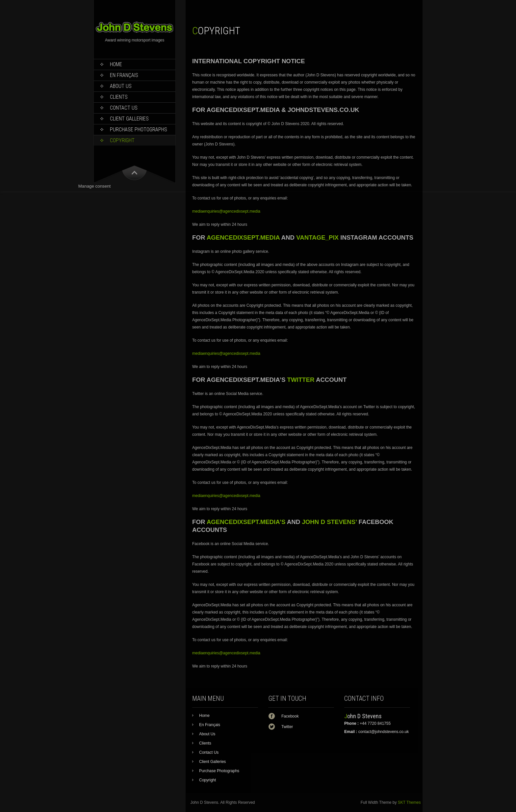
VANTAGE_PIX (317, 237)
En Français (124, 75)
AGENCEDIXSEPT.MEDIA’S (246, 522)
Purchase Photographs (139, 130)
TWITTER (301, 380)
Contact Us (124, 108)
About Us (121, 86)
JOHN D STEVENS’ (329, 522)
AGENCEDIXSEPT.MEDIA (243, 237)
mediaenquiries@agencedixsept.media (226, 211)
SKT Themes (409, 802)
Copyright (122, 140)
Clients (119, 97)
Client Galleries (129, 119)
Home (116, 64)
